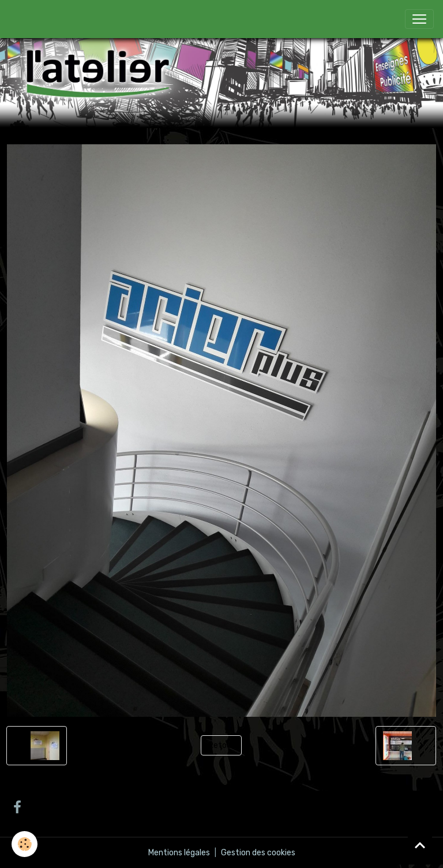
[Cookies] (25, 844)
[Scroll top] (420, 845)
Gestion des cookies (258, 853)
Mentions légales (179, 853)
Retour (221, 745)
